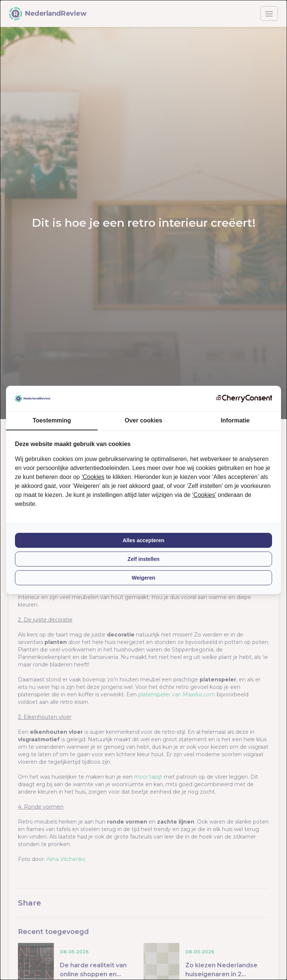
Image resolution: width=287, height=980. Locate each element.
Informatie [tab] (235, 420)
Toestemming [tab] (52, 420)
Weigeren (144, 578)
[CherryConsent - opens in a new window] (244, 398)
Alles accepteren (143, 540)
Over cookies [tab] (144, 420)
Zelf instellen (143, 559)
